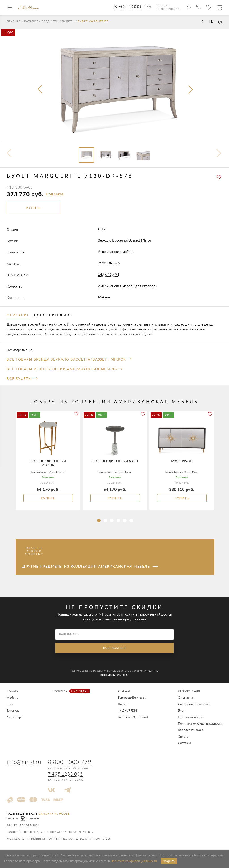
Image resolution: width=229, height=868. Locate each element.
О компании (186, 698)
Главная (14, 22)
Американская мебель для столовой (128, 286)
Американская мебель (116, 252)
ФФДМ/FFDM (127, 711)
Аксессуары (15, 718)
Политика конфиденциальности (200, 724)
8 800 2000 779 (133, 6)
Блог (181, 711)
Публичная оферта (191, 718)
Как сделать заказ (191, 731)
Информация (189, 692)
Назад (215, 22)
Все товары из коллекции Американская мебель (65, 370)
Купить (48, 499)
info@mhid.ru (24, 762)
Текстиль (13, 711)
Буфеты (68, 22)
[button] (99, 521)
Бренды (124, 692)
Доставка (184, 744)
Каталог (31, 22)
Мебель (104, 298)
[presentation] (40, 90)
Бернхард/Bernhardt (132, 698)
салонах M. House (54, 814)
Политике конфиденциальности (134, 861)
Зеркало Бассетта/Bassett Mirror (125, 241)
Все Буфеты (22, 379)
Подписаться (114, 649)
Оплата (183, 737)
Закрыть (169, 861)
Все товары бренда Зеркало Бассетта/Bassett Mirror (69, 360)
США (102, 229)
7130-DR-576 (109, 264)
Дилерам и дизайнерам (194, 705)
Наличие (70, 692)
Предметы (50, 22)
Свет (10, 705)
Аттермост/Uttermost (133, 718)
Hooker (123, 705)
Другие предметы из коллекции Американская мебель (90, 567)
